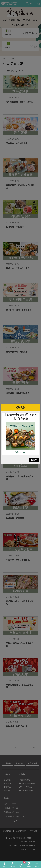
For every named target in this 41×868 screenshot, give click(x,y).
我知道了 (34, 460)
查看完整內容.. (20, 452)
